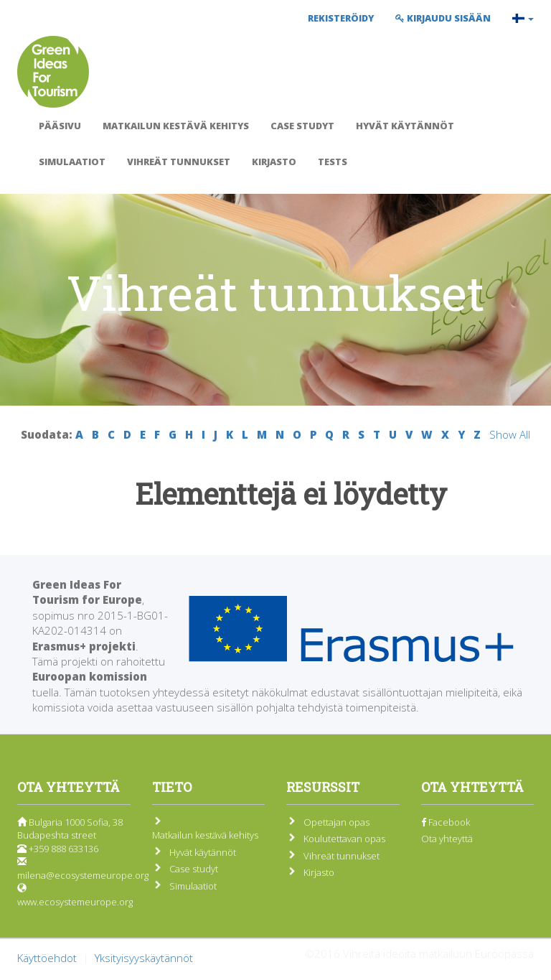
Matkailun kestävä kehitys (176, 126)
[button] (523, 18)
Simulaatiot (72, 162)
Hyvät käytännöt (405, 126)
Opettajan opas (336, 822)
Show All (510, 434)
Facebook (446, 822)
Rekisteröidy (341, 18)
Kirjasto (274, 162)
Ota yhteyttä (447, 839)
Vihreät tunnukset (179, 162)
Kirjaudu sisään (443, 18)
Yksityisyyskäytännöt (144, 958)
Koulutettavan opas (344, 839)
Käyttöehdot (47, 958)
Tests (333, 162)
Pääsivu (60, 126)
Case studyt (302, 126)
